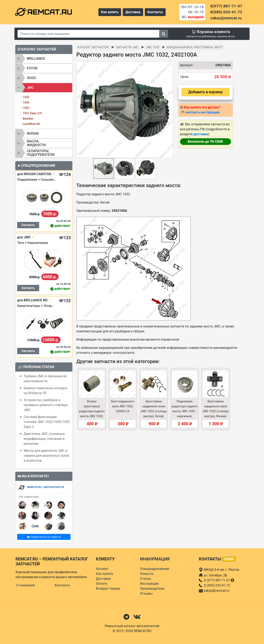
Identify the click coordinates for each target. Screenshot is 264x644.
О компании (26, 585)
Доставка (133, 12)
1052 (26, 108)
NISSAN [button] (33, 133)
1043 (26, 102)
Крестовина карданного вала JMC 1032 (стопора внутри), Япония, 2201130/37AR (216, 411)
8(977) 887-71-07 (226, 6)
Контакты (155, 12)
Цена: (185, 77)
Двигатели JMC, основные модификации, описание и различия (44, 439)
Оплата (101, 584)
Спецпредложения (155, 569)
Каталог (102, 569)
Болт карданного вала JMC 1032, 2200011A (123, 406)
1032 (26, 97)
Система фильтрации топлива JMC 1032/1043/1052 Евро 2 (47, 422)
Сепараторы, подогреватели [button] (41, 153)
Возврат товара (108, 589)
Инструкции (149, 584)
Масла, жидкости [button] (36, 143)
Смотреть (28, 225)
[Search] (88, 34)
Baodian (28, 119)
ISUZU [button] (31, 78)
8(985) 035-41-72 (226, 12)
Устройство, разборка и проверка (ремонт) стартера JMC (46, 405)
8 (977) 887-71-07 (219, 580)
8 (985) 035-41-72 (217, 585)
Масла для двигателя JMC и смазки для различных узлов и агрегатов (46, 456)
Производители (152, 589)
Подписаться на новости (44, 537)
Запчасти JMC (127, 47)
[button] (169, 110)
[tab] (44, 59)
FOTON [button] (32, 68)
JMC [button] (30, 88)
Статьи (146, 579)
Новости (147, 574)
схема (229, 559)
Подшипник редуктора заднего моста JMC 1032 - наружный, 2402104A (184, 411)
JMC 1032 (153, 47)
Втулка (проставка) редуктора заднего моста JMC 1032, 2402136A (92, 411)
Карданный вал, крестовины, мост (195, 47)
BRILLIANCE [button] (36, 59)
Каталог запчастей (93, 47)
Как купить (110, 12)
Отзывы (146, 593)
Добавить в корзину (206, 92)
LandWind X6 (31, 124)
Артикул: (186, 65)
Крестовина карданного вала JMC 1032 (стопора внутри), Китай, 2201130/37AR (154, 411)
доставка (201, 134)
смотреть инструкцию (202, 112)
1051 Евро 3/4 (32, 113)
